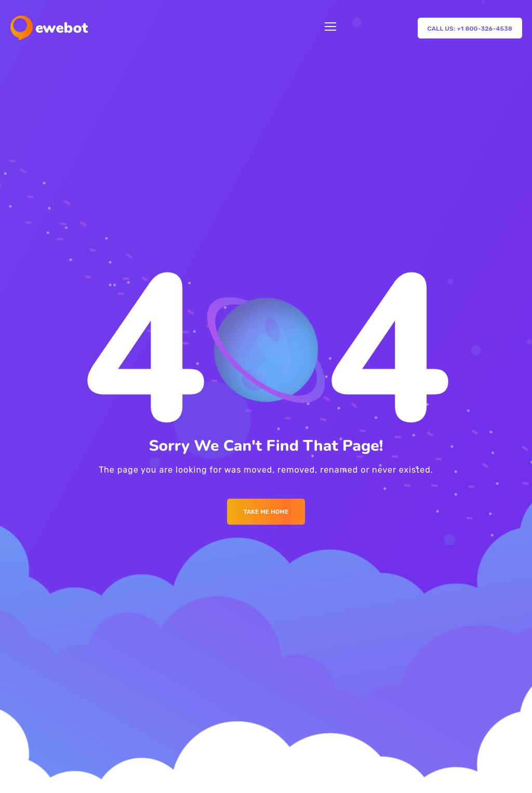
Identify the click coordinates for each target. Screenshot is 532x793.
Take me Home (266, 512)
